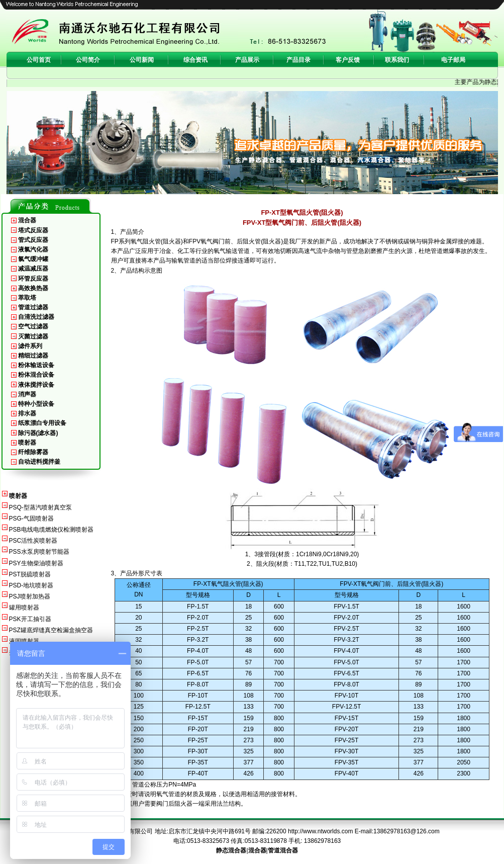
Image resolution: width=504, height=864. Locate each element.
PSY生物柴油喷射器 (36, 563)
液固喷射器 (24, 641)
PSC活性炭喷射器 (33, 541)
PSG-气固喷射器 (31, 519)
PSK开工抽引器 (30, 619)
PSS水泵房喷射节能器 (39, 552)
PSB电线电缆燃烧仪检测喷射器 (51, 530)
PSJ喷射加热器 (30, 596)
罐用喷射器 (24, 608)
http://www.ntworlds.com (320, 831)
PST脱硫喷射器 (30, 574)
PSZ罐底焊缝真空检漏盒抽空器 (51, 630)
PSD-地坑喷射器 (31, 585)
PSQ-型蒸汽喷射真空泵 (40, 507)
